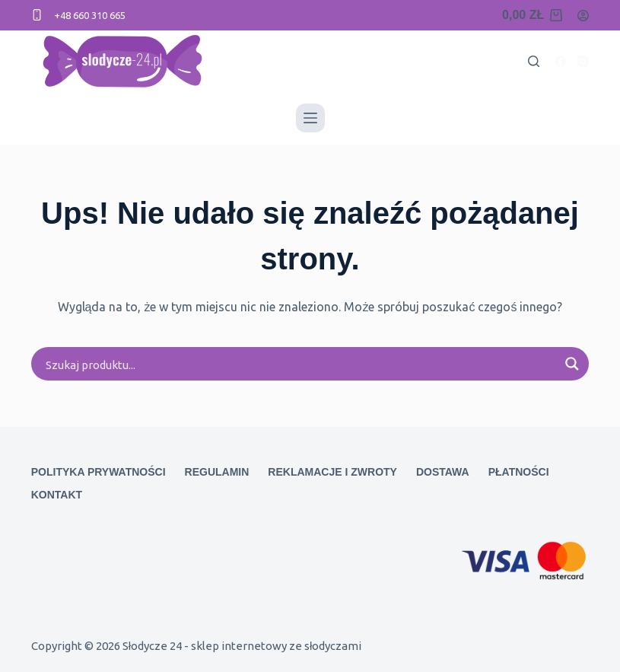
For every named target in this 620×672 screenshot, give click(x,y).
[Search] (534, 61)
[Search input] (300, 364)
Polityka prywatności (99, 472)
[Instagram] (583, 61)
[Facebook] (560, 61)
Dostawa (443, 472)
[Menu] (310, 118)
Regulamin (217, 472)
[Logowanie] (583, 16)
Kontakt (57, 495)
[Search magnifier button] (572, 364)
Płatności (519, 472)
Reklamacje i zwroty (332, 472)
